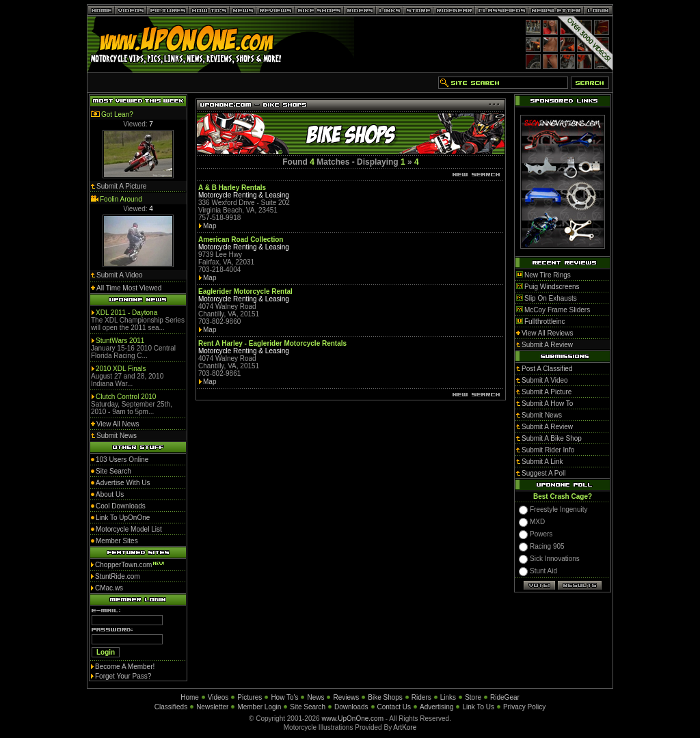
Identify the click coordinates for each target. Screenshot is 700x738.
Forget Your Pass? (123, 676)
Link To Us (478, 707)
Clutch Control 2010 (126, 397)
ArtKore (405, 727)
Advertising (436, 707)
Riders (421, 697)
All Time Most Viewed (129, 288)
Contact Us (394, 707)
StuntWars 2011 (120, 341)
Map (210, 226)
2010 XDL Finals (121, 369)
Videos (218, 697)
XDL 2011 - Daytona (126, 313)
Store (473, 697)
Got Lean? (117, 114)
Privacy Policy (524, 707)
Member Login (259, 707)
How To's (284, 697)
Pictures (250, 697)
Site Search (308, 707)
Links (448, 697)
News (315, 697)
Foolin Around (121, 199)
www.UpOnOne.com (352, 719)
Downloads (351, 707)
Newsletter (212, 707)
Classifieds (171, 707)
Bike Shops (385, 697)
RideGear (505, 697)
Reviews (346, 697)
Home (190, 697)
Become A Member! (125, 667)
